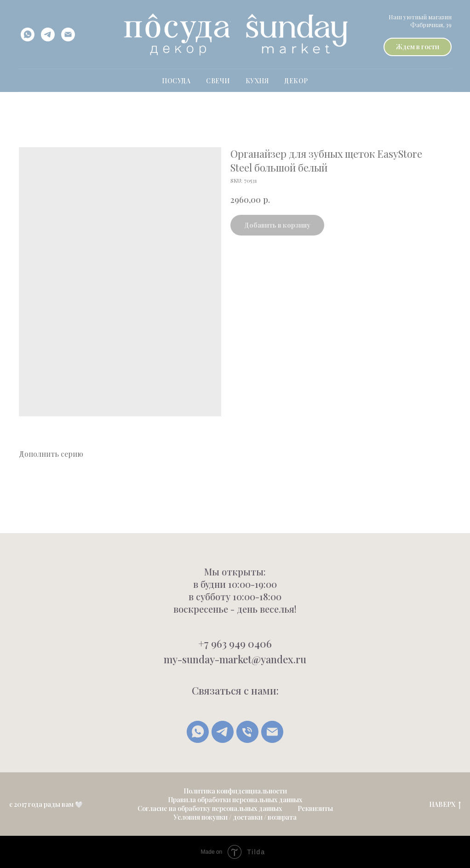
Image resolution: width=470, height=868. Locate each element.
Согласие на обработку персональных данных (210, 808)
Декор (296, 81)
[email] (68, 34)
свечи (218, 81)
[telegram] (48, 34)
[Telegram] (223, 732)
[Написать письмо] (272, 732)
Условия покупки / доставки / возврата (235, 817)
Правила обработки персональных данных (235, 800)
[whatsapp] (28, 34)
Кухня (257, 81)
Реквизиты (315, 808)
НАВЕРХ (445, 805)
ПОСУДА (176, 81)
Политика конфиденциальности (235, 791)
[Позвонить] (247, 732)
